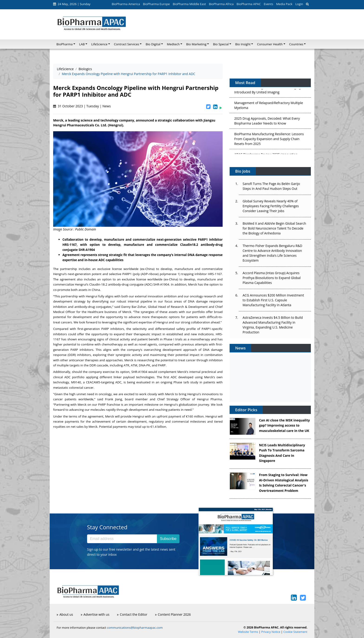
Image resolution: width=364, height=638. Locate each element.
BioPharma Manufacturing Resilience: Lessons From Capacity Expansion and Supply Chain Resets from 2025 (269, 140)
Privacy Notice (271, 632)
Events (268, 4)
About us (65, 614)
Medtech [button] (173, 44)
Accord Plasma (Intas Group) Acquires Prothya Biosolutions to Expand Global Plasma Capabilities (272, 278)
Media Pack (284, 4)
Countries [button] (296, 44)
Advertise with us (95, 614)
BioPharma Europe (156, 4)
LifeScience (65, 69)
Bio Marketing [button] (196, 44)
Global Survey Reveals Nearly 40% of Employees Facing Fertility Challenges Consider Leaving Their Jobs (271, 206)
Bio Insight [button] (243, 44)
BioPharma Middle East (189, 4)
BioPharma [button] (65, 44)
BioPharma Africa (221, 4)
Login (299, 4)
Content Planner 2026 (173, 614)
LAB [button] (82, 44)
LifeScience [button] (99, 44)
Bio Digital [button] (153, 44)
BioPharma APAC (249, 4)
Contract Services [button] (127, 44)
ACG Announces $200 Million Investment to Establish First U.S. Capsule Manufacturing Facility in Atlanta (273, 300)
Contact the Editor (132, 614)
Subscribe (168, 539)
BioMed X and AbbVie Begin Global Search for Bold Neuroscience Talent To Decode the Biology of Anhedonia (274, 228)
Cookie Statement (295, 632)
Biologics (85, 69)
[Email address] (122, 539)
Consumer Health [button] (270, 44)
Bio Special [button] (221, 44)
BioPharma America (126, 4)
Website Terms (248, 632)
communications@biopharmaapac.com (135, 628)
